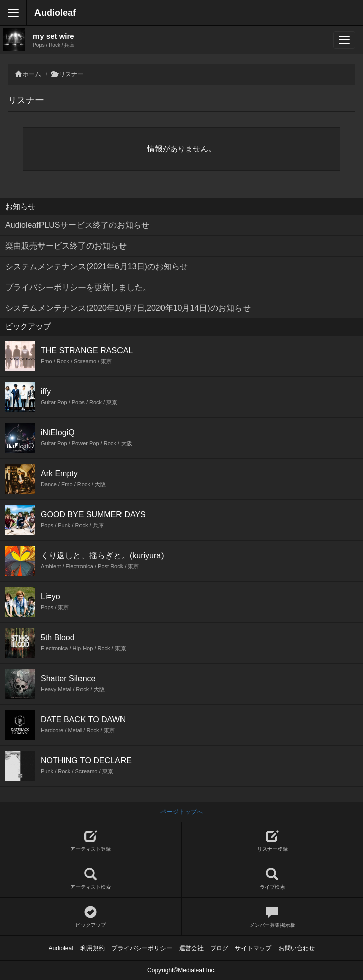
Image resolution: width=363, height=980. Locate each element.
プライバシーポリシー (142, 948)
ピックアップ (91, 917)
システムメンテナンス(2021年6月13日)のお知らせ (96, 267)
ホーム (32, 74)
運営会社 (191, 948)
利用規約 (93, 948)
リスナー (71, 74)
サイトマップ (253, 948)
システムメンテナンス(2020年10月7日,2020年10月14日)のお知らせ (128, 308)
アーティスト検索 (91, 879)
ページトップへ (182, 812)
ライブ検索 (273, 879)
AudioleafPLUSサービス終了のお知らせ (77, 225)
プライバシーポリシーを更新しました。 (78, 287)
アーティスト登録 (91, 841)
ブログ (219, 948)
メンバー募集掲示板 (273, 917)
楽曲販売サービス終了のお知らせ (66, 246)
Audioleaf (55, 13)
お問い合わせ (297, 948)
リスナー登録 (273, 841)
